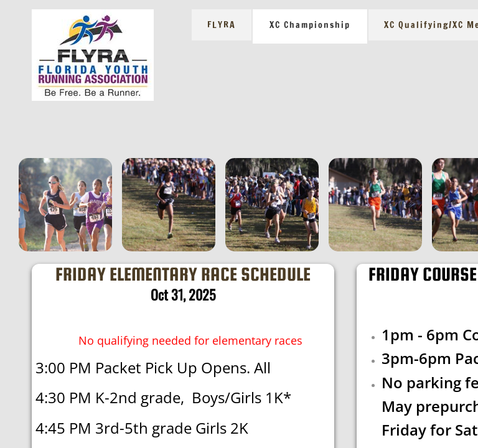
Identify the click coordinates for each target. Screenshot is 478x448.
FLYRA (222, 25)
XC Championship (310, 25)
